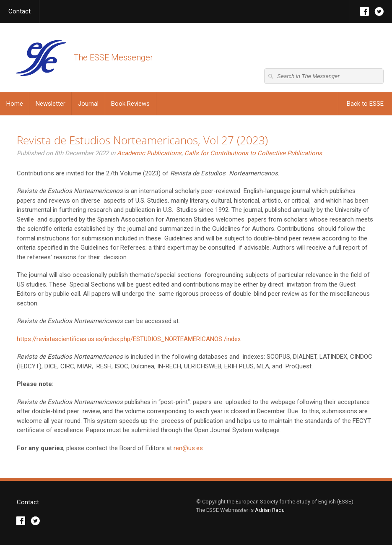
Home (15, 104)
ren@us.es (188, 448)
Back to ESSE (365, 104)
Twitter (379, 12)
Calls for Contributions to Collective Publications (253, 153)
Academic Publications (149, 153)
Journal (88, 104)
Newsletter (51, 104)
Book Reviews (130, 104)
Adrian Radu (270, 510)
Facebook (365, 12)
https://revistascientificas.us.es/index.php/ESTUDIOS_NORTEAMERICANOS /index (129, 339)
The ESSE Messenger (41, 58)
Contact (19, 11)
